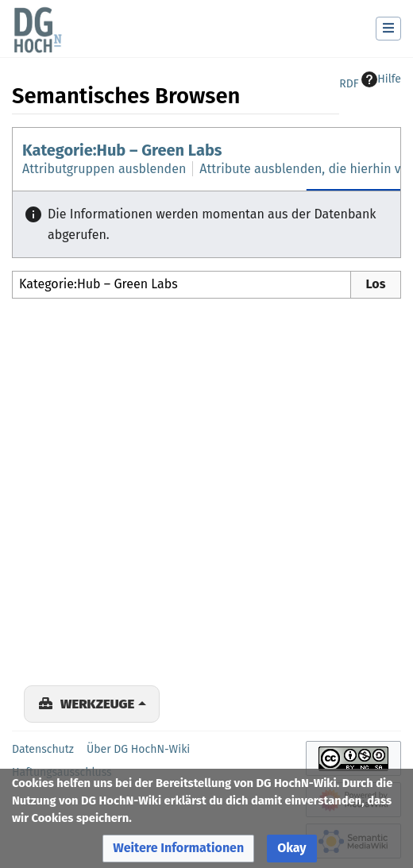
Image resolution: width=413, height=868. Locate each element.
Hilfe (381, 79)
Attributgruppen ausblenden (104, 169)
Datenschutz (43, 749)
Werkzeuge (97, 704)
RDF (349, 84)
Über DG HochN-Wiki (138, 749)
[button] (178, 849)
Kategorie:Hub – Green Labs (122, 150)
